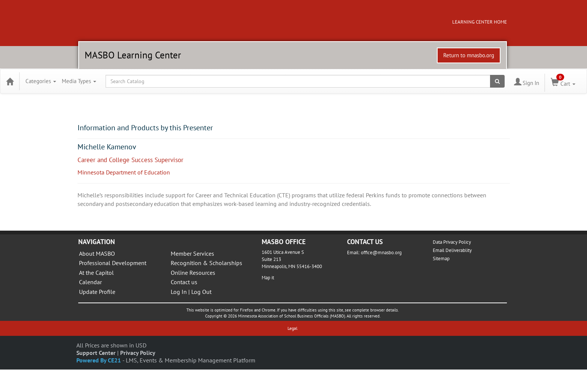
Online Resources (193, 273)
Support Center (96, 353)
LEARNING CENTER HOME (480, 22)
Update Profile (97, 292)
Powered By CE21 (99, 360)
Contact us (184, 282)
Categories (41, 81)
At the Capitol (96, 273)
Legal (293, 328)
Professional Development (113, 263)
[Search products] (497, 81)
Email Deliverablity (452, 250)
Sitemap (441, 259)
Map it (268, 278)
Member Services (192, 253)
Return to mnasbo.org (469, 55)
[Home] (10, 81)
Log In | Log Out (191, 292)
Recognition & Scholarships (206, 263)
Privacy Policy (138, 353)
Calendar (90, 282)
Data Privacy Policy (452, 242)
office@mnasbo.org (381, 253)
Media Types (79, 81)
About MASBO (97, 253)
